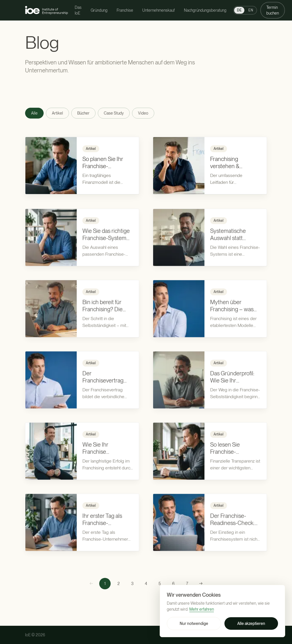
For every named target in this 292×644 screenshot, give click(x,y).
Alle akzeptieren (251, 623)
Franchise (125, 10)
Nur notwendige (194, 623)
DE (239, 10)
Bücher (83, 113)
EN (251, 10)
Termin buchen (273, 10)
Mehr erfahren (202, 609)
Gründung (99, 10)
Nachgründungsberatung (205, 10)
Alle (34, 113)
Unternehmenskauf (159, 10)
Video (143, 113)
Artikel (57, 113)
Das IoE (78, 10)
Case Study (114, 113)
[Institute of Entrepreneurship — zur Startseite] (46, 10)
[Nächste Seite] (201, 584)
